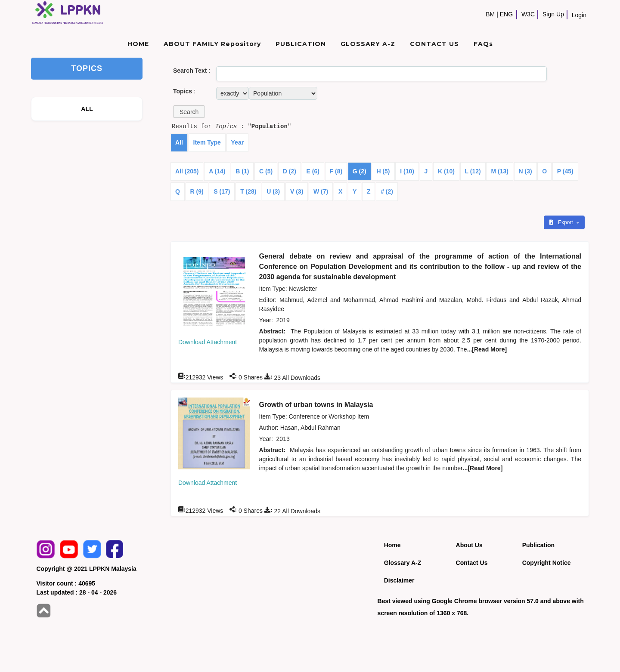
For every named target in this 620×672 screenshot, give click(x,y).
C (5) (266, 171)
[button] (189, 112)
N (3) (525, 171)
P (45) (565, 171)
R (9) (197, 191)
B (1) (242, 171)
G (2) (360, 171)
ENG (506, 14)
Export (562, 222)
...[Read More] (487, 349)
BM (490, 14)
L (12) (473, 171)
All (179, 142)
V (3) (297, 191)
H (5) (383, 171)
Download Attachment (208, 342)
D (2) (290, 171)
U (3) (273, 191)
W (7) (321, 191)
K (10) (446, 171)
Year (238, 142)
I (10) (407, 171)
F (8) (336, 171)
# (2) (387, 191)
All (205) (187, 171)
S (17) (222, 191)
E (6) (313, 171)
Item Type (207, 142)
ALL (87, 109)
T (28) (248, 191)
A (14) (217, 171)
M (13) (499, 171)
